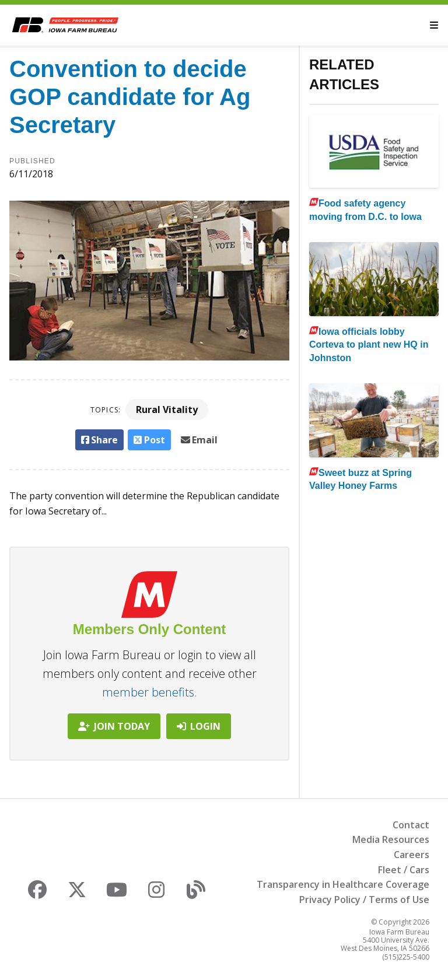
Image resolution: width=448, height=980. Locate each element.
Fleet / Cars (404, 870)
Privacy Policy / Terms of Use (364, 900)
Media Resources (391, 839)
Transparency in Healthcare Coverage (343, 884)
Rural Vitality (167, 409)
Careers (412, 855)
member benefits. (150, 692)
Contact (411, 825)
